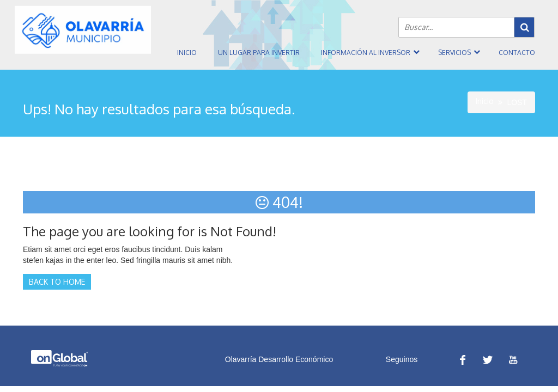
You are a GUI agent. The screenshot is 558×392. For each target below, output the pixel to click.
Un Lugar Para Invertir (259, 53)
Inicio (187, 53)
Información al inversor (366, 53)
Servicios (454, 53)
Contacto (517, 53)
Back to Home (57, 282)
